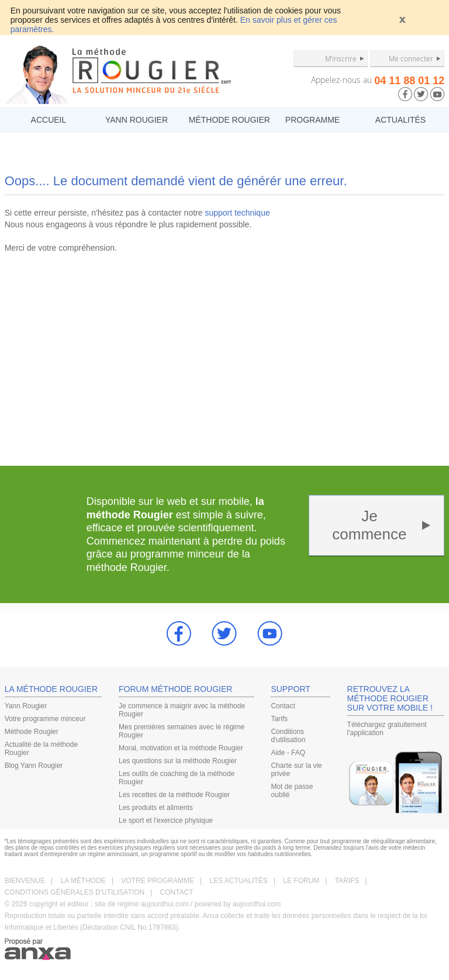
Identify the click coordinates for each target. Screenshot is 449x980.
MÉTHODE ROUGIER (229, 120)
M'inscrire (341, 58)
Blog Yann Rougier (34, 766)
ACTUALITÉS (400, 120)
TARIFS (347, 881)
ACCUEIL (49, 120)
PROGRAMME (312, 120)
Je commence (369, 525)
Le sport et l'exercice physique (166, 820)
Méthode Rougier (32, 732)
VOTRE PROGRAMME (158, 881)
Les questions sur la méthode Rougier (178, 761)
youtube (270, 633)
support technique (237, 213)
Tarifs (279, 719)
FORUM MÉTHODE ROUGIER (175, 689)
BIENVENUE (25, 881)
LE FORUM (301, 881)
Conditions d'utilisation (288, 736)
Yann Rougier (26, 706)
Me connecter (411, 58)
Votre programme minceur (45, 719)
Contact (283, 706)
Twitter (224, 633)
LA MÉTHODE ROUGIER (51, 689)
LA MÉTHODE (83, 881)
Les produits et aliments (156, 808)
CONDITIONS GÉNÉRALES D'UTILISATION (75, 892)
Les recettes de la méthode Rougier (174, 795)
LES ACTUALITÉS (239, 881)
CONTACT (177, 892)
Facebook (179, 633)
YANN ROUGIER (137, 120)
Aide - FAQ (288, 753)
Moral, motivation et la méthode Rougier (181, 748)
